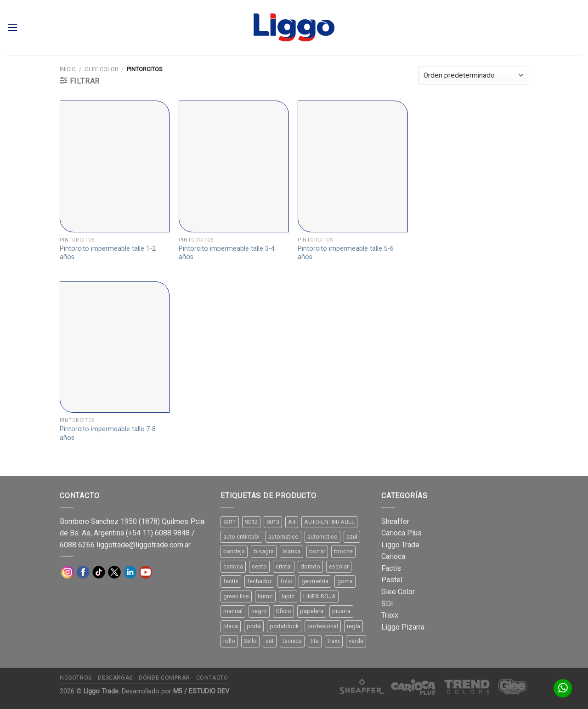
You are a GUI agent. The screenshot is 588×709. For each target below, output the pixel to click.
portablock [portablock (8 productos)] (284, 626)
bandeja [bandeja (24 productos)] (234, 551)
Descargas (115, 678)
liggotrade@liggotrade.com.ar (144, 545)
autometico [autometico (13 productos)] (322, 537)
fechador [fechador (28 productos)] (259, 581)
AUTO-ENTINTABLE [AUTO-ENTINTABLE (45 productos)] (329, 522)
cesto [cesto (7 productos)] (259, 566)
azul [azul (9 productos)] (352, 537)
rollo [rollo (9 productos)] (229, 641)
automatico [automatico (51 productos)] (283, 537)
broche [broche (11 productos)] (343, 551)
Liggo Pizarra (403, 627)
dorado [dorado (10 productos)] (310, 566)
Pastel (392, 580)
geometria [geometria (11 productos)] (315, 581)
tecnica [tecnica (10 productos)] (292, 641)
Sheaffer (395, 521)
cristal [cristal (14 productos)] (284, 566)
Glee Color (102, 69)
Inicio (68, 69)
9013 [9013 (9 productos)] (273, 522)
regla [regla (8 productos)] (353, 626)
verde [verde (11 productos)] (356, 641)
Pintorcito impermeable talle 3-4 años (227, 253)
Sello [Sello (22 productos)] (250, 641)
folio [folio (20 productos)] (286, 581)
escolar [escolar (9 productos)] (339, 566)
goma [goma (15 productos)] (345, 581)
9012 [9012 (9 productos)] (251, 522)
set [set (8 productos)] (270, 641)
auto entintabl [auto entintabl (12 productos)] (241, 537)
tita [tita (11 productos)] (315, 641)
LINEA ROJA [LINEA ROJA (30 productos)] (319, 596)
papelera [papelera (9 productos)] (312, 611)
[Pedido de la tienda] (473, 76)
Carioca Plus (401, 533)
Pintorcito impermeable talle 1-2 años (108, 253)
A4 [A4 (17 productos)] (292, 522)
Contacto (212, 678)
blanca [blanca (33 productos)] (291, 551)
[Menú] (12, 27)
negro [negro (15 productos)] (259, 611)
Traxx (390, 615)
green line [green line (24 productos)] (236, 596)
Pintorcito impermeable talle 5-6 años (346, 253)
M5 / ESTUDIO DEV (201, 691)
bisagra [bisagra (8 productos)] (264, 551)
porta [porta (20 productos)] (254, 626)
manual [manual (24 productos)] (233, 611)
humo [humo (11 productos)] (265, 596)
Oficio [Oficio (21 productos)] (283, 611)
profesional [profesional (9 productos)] (323, 626)
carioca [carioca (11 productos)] (233, 566)
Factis (391, 568)
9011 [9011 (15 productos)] (230, 522)
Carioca (393, 556)
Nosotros (76, 678)
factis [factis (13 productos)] (231, 581)
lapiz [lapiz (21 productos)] (288, 596)
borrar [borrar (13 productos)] (317, 551)
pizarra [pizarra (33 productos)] (341, 611)
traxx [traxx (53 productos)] (334, 641)
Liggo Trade (400, 545)
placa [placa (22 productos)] (231, 626)
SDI (387, 604)
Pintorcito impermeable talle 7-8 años (108, 433)
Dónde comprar (164, 678)
